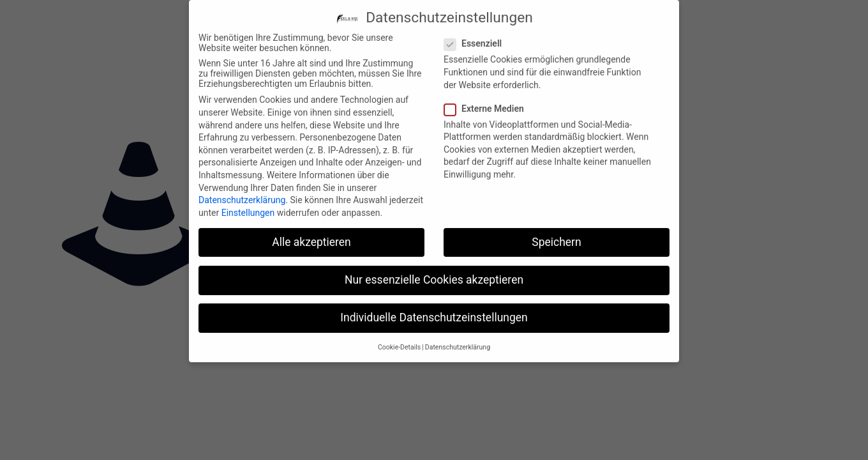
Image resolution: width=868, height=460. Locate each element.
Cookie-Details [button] (399, 340)
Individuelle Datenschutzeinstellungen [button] (434, 310)
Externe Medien (489, 101)
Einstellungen (248, 205)
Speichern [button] (556, 234)
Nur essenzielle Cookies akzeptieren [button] (434, 272)
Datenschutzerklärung (242, 193)
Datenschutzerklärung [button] (458, 340)
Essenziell (478, 36)
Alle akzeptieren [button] (311, 234)
